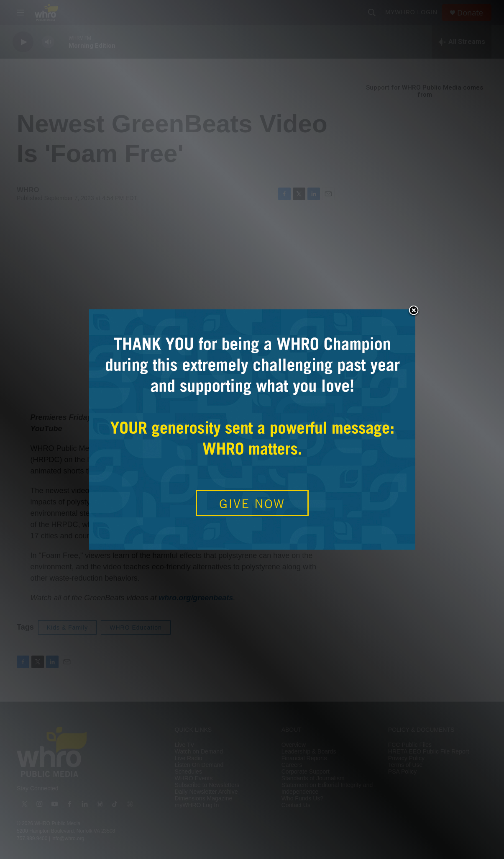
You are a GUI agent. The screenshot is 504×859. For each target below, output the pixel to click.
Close (414, 311)
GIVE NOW (252, 504)
